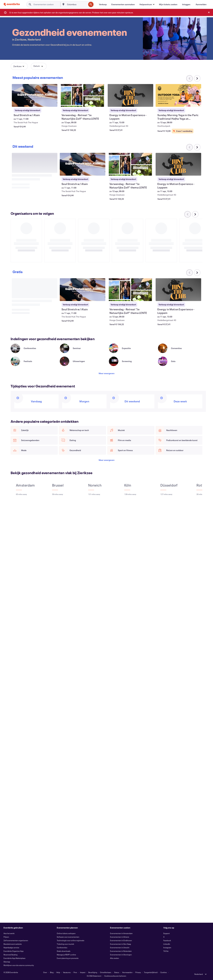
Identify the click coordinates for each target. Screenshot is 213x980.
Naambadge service (11, 948)
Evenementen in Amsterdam (121, 933)
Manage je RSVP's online (66, 955)
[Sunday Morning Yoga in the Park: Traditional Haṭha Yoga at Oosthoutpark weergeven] (178, 95)
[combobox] (77, 4)
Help (58, 972)
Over (45, 972)
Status (117, 972)
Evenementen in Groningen (121, 955)
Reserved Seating (11, 955)
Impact (83, 972)
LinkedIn (167, 944)
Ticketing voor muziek (65, 944)
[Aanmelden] (201, 4)
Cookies (164, 972)
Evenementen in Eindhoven (121, 940)
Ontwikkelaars (106, 972)
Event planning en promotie (68, 958)
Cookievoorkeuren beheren (115, 976)
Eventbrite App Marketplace (14, 958)
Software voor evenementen (68, 937)
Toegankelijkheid (151, 972)
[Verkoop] (103, 4)
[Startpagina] (12, 4)
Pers (75, 972)
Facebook (167, 940)
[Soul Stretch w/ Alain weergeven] (35, 95)
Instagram (167, 948)
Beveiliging (93, 972)
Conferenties (62, 948)
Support (166, 933)
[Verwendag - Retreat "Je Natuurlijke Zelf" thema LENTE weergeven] (83, 95)
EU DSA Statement (94, 976)
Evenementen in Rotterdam (121, 951)
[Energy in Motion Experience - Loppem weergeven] (130, 95)
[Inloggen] (186, 4)
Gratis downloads (64, 951)
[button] (147, 4)
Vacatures (67, 972)
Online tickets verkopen (66, 933)
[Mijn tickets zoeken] (168, 4)
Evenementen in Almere (120, 937)
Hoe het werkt (9, 933)
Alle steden (115, 958)
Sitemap (7, 962)
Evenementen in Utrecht (120, 948)
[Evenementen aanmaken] (123, 4)
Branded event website (13, 944)
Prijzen (6, 937)
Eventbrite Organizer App (14, 951)
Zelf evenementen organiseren (16, 940)
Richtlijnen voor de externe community (19, 965)
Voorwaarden (127, 972)
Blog (52, 972)
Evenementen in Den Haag (120, 944)
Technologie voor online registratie (71, 940)
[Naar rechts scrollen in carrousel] (197, 78)
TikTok (166, 951)
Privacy (138, 972)
